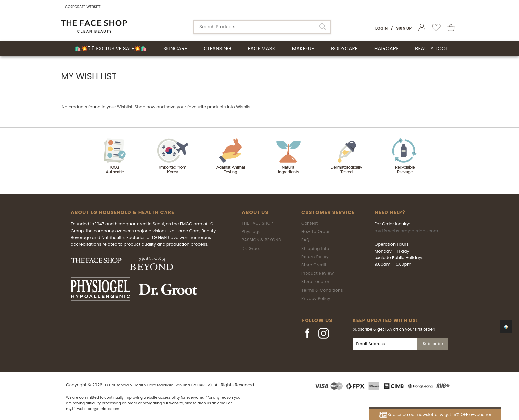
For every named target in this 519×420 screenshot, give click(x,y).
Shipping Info (315, 248)
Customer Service (328, 212)
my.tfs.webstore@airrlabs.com (406, 231)
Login (381, 28)
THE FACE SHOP (257, 223)
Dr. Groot (251, 248)
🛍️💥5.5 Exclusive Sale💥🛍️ (111, 48)
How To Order (315, 232)
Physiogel (252, 232)
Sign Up (404, 28)
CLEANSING (217, 48)
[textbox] (262, 27)
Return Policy (315, 257)
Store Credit (314, 265)
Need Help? (390, 212)
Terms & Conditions (322, 290)
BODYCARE (344, 48)
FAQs (307, 240)
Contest (310, 223)
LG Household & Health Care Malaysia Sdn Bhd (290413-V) (157, 385)
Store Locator (315, 281)
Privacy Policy (316, 298)
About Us (255, 212)
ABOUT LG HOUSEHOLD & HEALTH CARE (123, 212)
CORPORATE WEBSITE (83, 7)
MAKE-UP (303, 48)
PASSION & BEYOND (261, 240)
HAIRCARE (386, 48)
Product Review (317, 273)
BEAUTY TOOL (431, 48)
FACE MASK (261, 48)
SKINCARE (175, 48)
